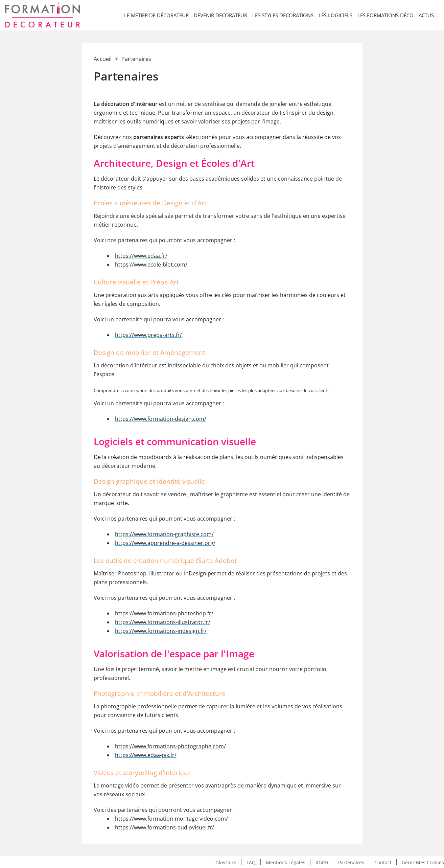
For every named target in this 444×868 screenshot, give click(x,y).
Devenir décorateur (220, 15)
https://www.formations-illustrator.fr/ (163, 622)
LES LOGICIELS (335, 15)
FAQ (251, 862)
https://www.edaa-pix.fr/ (146, 755)
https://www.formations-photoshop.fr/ (164, 613)
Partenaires (351, 862)
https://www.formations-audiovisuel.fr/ (165, 827)
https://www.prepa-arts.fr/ (148, 335)
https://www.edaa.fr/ (141, 256)
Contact (383, 862)
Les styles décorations (283, 15)
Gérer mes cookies (423, 862)
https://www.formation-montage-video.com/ (171, 819)
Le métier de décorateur (156, 15)
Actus (426, 15)
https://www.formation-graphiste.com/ (164, 534)
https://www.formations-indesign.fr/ (161, 631)
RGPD (322, 862)
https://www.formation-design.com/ (161, 419)
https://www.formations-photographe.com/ (170, 746)
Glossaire (226, 862)
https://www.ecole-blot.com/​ (151, 265)
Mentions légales (286, 862)
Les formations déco (385, 15)
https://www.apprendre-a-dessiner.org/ (165, 543)
